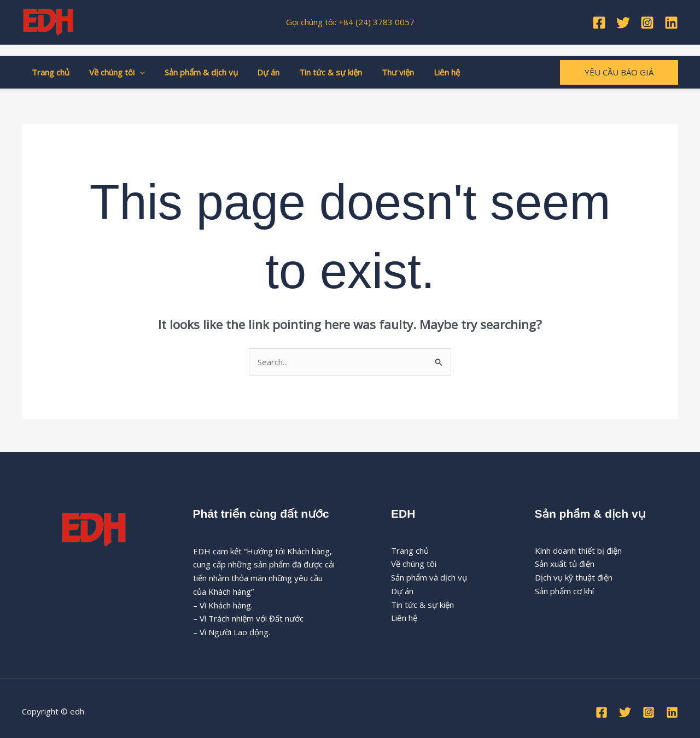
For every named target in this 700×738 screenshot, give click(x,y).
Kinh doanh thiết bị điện (578, 550)
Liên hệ (426, 72)
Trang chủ (49, 72)
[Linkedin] (671, 23)
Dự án (257, 72)
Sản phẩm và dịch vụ (429, 577)
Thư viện (380, 72)
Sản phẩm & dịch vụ (193, 72)
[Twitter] (623, 23)
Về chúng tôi (112, 72)
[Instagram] (647, 23)
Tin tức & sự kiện (316, 72)
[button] (135, 72)
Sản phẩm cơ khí (564, 591)
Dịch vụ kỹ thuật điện (574, 577)
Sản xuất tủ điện (565, 564)
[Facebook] (599, 23)
